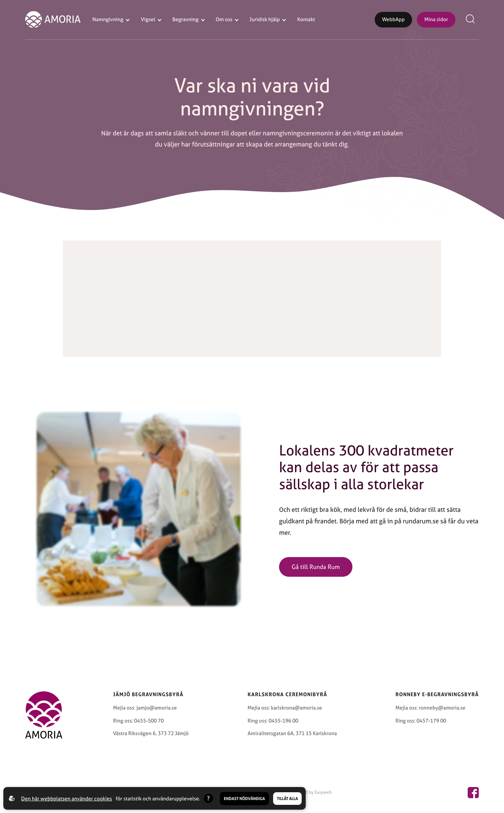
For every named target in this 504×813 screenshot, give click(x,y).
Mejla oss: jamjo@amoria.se (145, 708)
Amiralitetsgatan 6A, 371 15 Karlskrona (292, 733)
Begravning (185, 19)
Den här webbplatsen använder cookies (67, 798)
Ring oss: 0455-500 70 (138, 721)
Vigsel (148, 19)
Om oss (224, 19)
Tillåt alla (287, 799)
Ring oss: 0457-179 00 (421, 721)
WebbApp (393, 19)
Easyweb (323, 792)
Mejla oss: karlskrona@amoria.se (285, 708)
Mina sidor (436, 19)
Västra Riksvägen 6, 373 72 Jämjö (151, 733)
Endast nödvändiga (244, 799)
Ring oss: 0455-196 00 (273, 721)
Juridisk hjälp (265, 19)
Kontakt (306, 19)
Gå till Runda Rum (316, 567)
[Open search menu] (472, 20)
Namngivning (108, 19)
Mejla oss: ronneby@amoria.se (430, 708)
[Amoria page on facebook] (473, 793)
